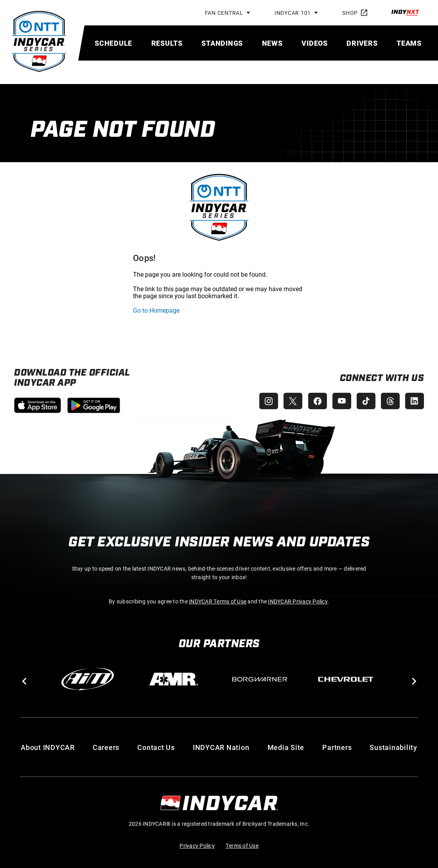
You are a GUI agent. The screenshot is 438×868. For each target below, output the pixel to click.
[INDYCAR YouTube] (339, 401)
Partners (337, 747)
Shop (355, 13)
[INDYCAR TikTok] (364, 401)
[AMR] (174, 679)
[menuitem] (113, 43)
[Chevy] (346, 679)
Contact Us (156, 747)
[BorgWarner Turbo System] (260, 679)
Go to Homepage (156, 310)
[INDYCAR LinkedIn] (415, 401)
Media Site (286, 747)
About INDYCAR (48, 747)
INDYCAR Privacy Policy (298, 601)
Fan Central (224, 13)
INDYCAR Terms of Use (218, 601)
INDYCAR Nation (221, 747)
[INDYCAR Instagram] (264, 401)
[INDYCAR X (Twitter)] (289, 401)
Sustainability (393, 747)
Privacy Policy (197, 846)
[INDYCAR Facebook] (314, 401)
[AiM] (88, 679)
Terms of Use (242, 846)
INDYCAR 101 (293, 13)
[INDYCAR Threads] (390, 401)
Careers (106, 747)
